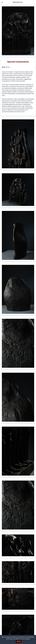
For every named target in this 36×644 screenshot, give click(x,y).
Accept (19, 641)
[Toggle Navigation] (2, 2)
